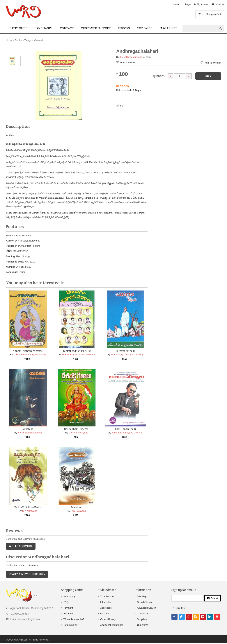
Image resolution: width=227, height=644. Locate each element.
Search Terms (144, 602)
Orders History (108, 619)
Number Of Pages (16, 267)
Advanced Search (147, 608)
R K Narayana (30, 511)
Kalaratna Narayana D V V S (127, 433)
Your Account (107, 596)
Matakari (77, 507)
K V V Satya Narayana (30, 433)
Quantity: (159, 76)
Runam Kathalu (125, 351)
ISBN (9, 251)
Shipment (69, 614)
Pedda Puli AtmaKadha (28, 507)
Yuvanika (28, 429)
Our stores (143, 625)
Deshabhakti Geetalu (77, 429)
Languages (44, 28)
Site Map (142, 596)
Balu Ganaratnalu (125, 429)
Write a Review (128, 63)
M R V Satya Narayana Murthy (30, 355)
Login (188, 4)
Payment (68, 608)
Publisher (11, 246)
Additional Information (112, 625)
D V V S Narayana (78, 433)
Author (10, 241)
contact (67, 28)
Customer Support (96, 28)
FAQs (66, 602)
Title (8, 236)
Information (106, 602)
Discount (105, 614)
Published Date (15, 262)
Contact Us (143, 614)
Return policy (70, 625)
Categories (18, 28)
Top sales (145, 28)
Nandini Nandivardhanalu (28, 351)
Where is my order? (74, 619)
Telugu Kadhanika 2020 (77, 351)
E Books (124, 28)
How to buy (69, 596)
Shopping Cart (213, 14)
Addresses (106, 608)
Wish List (219, 4)
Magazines (169, 28)
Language (11, 272)
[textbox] (200, 28)
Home (176, 4)
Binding (10, 256)
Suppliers (142, 619)
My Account (203, 4)
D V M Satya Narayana (131, 57)
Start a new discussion (27, 574)
